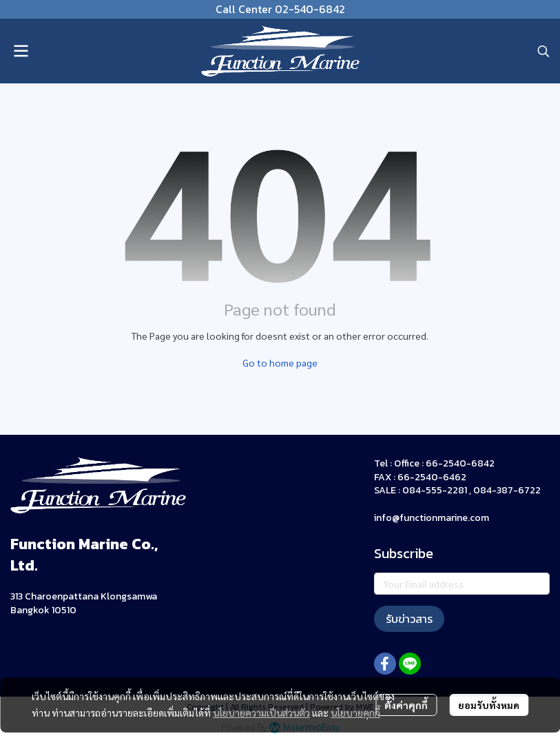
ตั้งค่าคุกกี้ (406, 705)
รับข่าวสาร (409, 619)
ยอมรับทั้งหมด (489, 705)
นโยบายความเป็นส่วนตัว (261, 713)
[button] (543, 51)
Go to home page (280, 362)
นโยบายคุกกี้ (355, 713)
